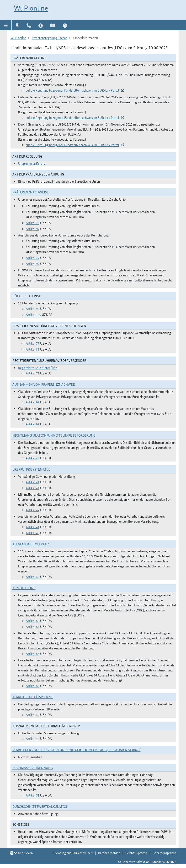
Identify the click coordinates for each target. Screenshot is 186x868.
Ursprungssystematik (31, 469)
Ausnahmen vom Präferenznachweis (44, 384)
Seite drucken (21, 853)
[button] (6, 25)
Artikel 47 (33, 510)
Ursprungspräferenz (32, 163)
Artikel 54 (33, 626)
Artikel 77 (33, 258)
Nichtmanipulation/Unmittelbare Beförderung (54, 435)
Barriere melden (109, 853)
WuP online (31, 8)
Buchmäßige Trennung (33, 768)
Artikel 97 (33, 402)
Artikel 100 (33, 314)
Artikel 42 (33, 714)
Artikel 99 (33, 308)
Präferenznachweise (31, 192)
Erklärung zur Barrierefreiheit (73, 853)
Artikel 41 (33, 482)
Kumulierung (24, 588)
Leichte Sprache (136, 853)
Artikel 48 (33, 577)
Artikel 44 (33, 488)
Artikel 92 (33, 229)
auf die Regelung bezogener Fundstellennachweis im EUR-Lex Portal (72, 90)
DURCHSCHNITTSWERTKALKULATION (40, 806)
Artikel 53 (33, 621)
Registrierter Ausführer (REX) (38, 368)
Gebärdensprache (164, 853)
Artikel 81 (33, 349)
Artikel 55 (33, 654)
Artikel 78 (33, 223)
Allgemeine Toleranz (31, 544)
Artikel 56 (33, 686)
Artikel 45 (33, 533)
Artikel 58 (33, 795)
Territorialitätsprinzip (33, 697)
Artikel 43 (33, 458)
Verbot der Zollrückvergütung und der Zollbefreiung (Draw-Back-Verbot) (77, 750)
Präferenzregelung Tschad (50, 38)
